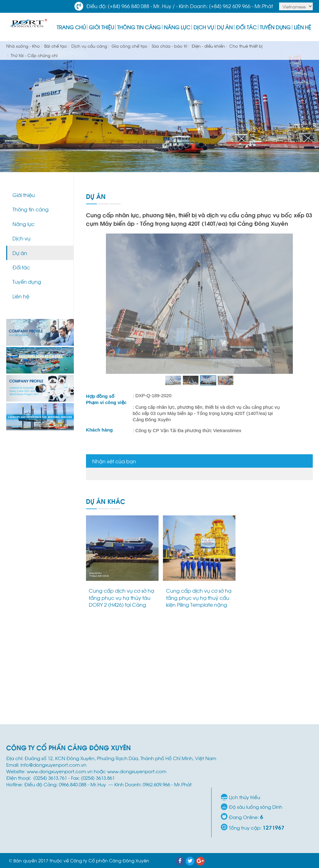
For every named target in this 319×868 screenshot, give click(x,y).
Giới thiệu (101, 27)
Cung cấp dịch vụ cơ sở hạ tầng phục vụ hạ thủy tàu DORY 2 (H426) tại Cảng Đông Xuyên (121, 601)
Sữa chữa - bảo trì (169, 46)
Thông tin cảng (139, 27)
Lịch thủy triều (245, 797)
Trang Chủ (71, 27)
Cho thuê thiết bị (245, 46)
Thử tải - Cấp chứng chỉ (33, 55)
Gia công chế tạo (129, 46)
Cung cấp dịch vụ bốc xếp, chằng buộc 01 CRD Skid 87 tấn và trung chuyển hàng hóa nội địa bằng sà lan (199, 701)
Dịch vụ (204, 27)
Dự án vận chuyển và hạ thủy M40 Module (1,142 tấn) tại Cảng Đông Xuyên (275, 597)
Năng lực (177, 27)
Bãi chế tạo (55, 46)
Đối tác (246, 27)
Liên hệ (302, 27)
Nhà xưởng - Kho (23, 46)
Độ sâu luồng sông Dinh (256, 807)
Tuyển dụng (275, 27)
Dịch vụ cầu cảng (89, 46)
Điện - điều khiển (208, 46)
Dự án (225, 27)
